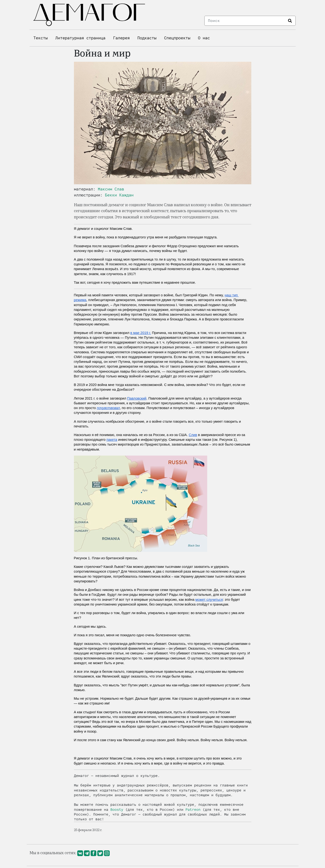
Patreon (193, 810)
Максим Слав (111, 189)
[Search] (245, 21)
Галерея (121, 38)
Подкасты (147, 38)
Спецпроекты (177, 38)
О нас (204, 38)
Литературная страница (80, 38)
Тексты (41, 38)
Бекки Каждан (119, 195)
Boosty (117, 810)
